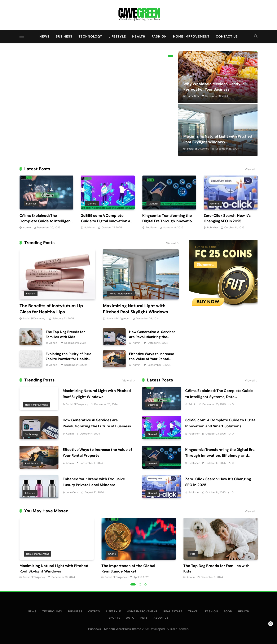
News (44, 36)
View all (251, 170)
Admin (27, 228)
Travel (194, 611)
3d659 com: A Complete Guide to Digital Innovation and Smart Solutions (108, 221)
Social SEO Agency (198, 149)
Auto (130, 618)
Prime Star (193, 96)
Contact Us (227, 36)
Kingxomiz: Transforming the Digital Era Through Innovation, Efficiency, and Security (169, 221)
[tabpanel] (57, 549)
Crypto (112, 554)
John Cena (72, 492)
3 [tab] (146, 584)
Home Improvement (191, 36)
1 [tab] (170, 56)
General (92, 204)
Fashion (159, 36)
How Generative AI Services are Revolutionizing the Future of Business (152, 337)
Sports (114, 618)
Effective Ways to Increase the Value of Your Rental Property (152, 359)
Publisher (90, 228)
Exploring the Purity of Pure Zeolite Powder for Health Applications (69, 359)
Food (228, 611)
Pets (193, 554)
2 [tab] (140, 584)
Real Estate (32, 463)
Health (139, 36)
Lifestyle (117, 36)
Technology (90, 36)
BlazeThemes (179, 629)
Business (64, 36)
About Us (161, 618)
